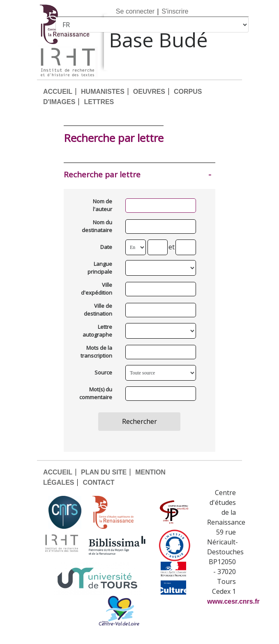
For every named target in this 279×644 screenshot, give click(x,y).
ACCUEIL (58, 92)
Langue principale (100, 268)
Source (103, 372)
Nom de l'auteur (103, 205)
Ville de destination (98, 310)
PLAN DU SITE (104, 472)
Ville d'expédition (97, 289)
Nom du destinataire (97, 226)
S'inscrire (175, 11)
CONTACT (98, 482)
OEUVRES (149, 92)
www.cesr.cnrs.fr (233, 601)
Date (106, 247)
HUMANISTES (103, 92)
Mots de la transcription (96, 352)
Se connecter (135, 11)
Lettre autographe (97, 331)
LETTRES (99, 102)
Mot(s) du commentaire (96, 393)
